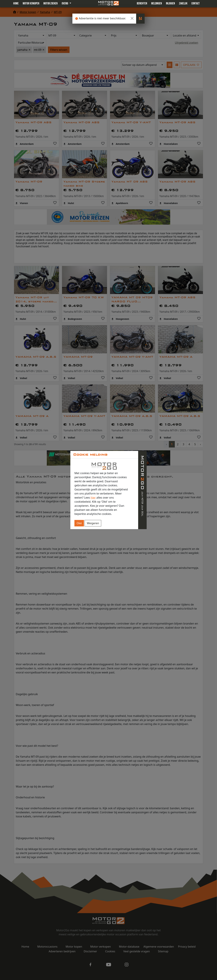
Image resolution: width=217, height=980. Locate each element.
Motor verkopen (31, 3)
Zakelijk (183, 3)
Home (16, 3)
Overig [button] (65, 3)
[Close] (132, 18)
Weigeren (93, 523)
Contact (196, 3)
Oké (79, 523)
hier (93, 498)
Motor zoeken (51, 3)
